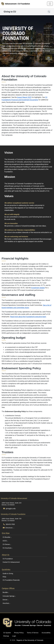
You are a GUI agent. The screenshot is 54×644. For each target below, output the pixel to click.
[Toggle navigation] (50, 4)
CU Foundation (8, 559)
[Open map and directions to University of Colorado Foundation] (9, 528)
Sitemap (6, 636)
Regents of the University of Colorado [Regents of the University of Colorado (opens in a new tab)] (30, 640)
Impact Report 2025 (24, 97)
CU (7, 537)
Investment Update (38, 288)
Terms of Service (33, 633)
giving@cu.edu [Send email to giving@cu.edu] (9, 509)
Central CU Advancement (11, 562)
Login (14, 636)
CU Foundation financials (11, 580)
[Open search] (49, 12)
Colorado (9, 596)
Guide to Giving (8, 574)
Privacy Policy (19, 633)
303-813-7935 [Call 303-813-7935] (9, 524)
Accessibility (46, 633)
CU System (7, 633)
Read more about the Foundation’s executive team (28, 317)
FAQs (4, 577)
